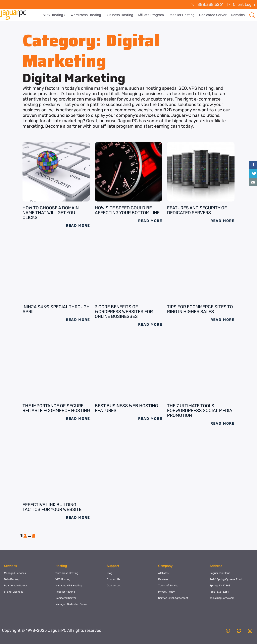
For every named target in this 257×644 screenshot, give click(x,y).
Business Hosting (121, 15)
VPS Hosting (57, 15)
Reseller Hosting (183, 15)
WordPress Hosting (88, 15)
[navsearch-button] (252, 15)
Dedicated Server (213, 15)
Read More (78, 226)
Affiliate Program (152, 15)
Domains (238, 15)
